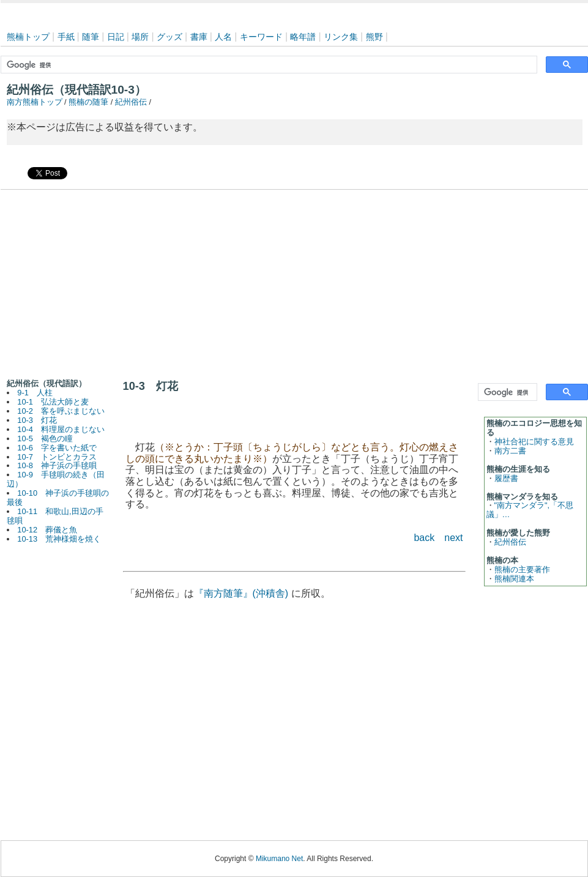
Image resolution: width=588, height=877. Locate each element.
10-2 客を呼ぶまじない (61, 411)
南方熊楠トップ (35, 102)
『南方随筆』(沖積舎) (241, 593)
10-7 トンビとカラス (57, 457)
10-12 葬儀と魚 (47, 530)
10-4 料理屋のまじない (61, 429)
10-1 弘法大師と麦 (53, 402)
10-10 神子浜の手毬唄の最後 (58, 498)
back (424, 538)
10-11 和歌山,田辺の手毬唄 (55, 516)
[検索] (268, 65)
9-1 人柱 (35, 393)
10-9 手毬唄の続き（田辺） (56, 479)
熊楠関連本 (514, 579)
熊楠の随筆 (88, 102)
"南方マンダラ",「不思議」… (530, 510)
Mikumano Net (279, 859)
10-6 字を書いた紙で (57, 448)
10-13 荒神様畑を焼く (59, 539)
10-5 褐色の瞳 (45, 439)
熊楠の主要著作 (522, 569)
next (453, 538)
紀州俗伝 (131, 102)
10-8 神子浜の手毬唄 (57, 465)
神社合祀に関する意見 (534, 442)
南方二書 (510, 451)
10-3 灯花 (37, 420)
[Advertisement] (294, 282)
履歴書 (506, 478)
